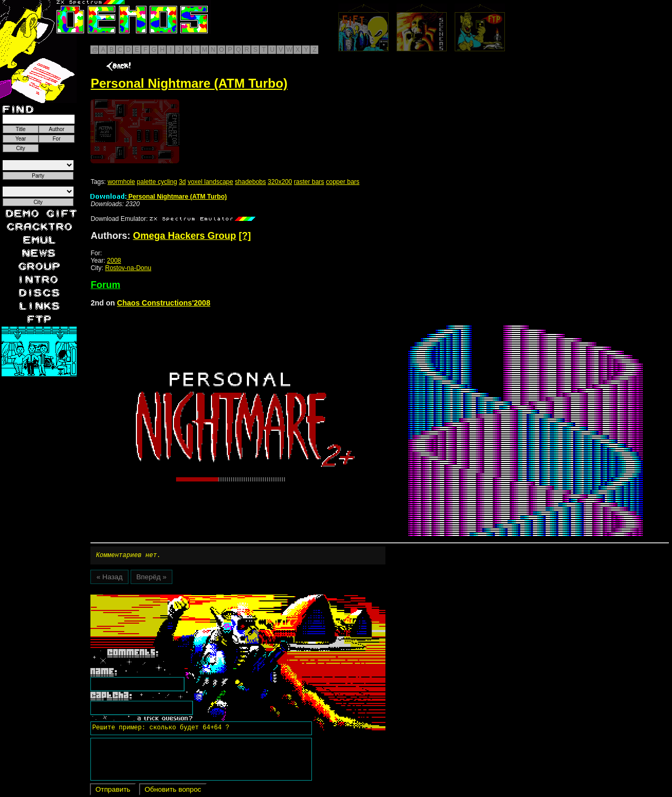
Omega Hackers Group (184, 236)
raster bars (309, 182)
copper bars (342, 182)
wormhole (121, 182)
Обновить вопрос (173, 791)
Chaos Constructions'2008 (163, 303)
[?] (245, 236)
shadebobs (250, 182)
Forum (105, 285)
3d (182, 182)
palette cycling (157, 182)
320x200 (280, 182)
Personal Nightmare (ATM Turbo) (159, 197)
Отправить (113, 791)
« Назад (109, 578)
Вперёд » (151, 578)
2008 (114, 261)
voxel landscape (210, 182)
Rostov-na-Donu (128, 268)
